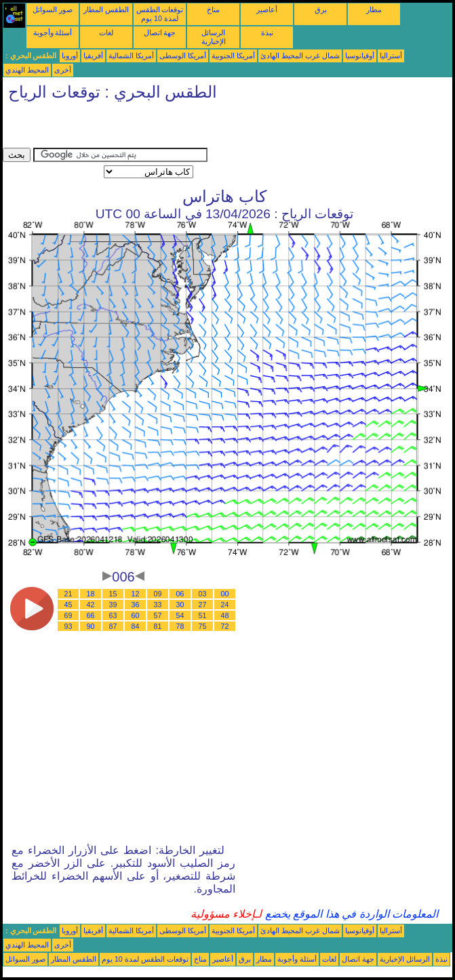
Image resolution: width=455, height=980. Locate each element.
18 (91, 594)
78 (180, 626)
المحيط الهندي (27, 70)
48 (225, 615)
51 (203, 615)
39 (113, 605)
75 (203, 626)
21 (68, 594)
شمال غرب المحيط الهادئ (300, 56)
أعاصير (267, 9)
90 (91, 626)
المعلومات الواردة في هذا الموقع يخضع (350, 914)
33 (158, 605)
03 (203, 594)
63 (113, 615)
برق (321, 9)
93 (68, 626)
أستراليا (391, 56)
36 (136, 605)
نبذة (267, 33)
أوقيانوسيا (360, 56)
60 (136, 615)
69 (68, 615)
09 (158, 594)
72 (225, 626)
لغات (106, 33)
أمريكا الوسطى (183, 56)
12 (136, 594)
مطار (374, 9)
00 (225, 594)
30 (180, 605)
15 (113, 594)
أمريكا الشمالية (131, 56)
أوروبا (70, 56)
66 (91, 615)
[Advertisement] (161, 127)
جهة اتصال (160, 33)
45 (68, 605)
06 (180, 594)
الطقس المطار (106, 9)
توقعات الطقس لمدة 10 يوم (160, 14)
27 (203, 605)
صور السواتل (53, 9)
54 (180, 615)
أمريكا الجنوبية (233, 56)
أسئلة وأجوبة (53, 33)
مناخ (213, 9)
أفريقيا (93, 56)
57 (158, 615)
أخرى (63, 70)
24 (225, 605)
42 (91, 605)
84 (136, 626)
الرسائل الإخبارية (214, 37)
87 (113, 626)
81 (158, 626)
